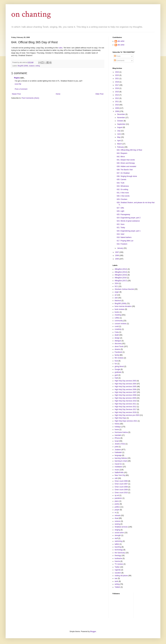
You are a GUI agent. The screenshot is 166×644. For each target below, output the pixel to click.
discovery (118, 344)
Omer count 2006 (121, 481)
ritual (116, 518)
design (117, 338)
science (118, 521)
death (117, 335)
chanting (118, 315)
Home (58, 94)
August (120, 127)
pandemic (118, 498)
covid (117, 326)
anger (117, 292)
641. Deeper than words (126, 160)
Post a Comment (21, 89)
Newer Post (16, 94)
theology (118, 556)
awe (116, 298)
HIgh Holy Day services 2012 (126, 407)
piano (117, 501)
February (121, 147)
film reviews (119, 358)
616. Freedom (122, 244)
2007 (117, 252)
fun (116, 364)
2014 (117, 95)
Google (117, 369)
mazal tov (118, 464)
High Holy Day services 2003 (125, 381)
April (119, 141)
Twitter (117, 567)
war (116, 578)
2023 (117, 75)
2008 (117, 111)
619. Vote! (121, 234)
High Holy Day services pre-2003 (127, 415)
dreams (117, 349)
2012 (117, 98)
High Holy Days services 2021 (126, 421)
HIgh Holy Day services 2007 (126, 392)
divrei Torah (119, 347)
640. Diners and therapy (126, 163)
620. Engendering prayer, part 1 (129, 231)
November (121, 118)
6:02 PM (18, 84)
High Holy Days (120, 418)
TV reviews (119, 564)
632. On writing (122, 189)
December (121, 114)
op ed (117, 495)
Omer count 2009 (121, 490)
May (119, 137)
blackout (118, 301)
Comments (119, 61)
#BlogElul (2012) (121, 269)
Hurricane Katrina (121, 432)
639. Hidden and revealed (126, 166)
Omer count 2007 (121, 484)
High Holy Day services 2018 (125, 412)
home (117, 430)
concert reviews (120, 324)
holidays (118, 427)
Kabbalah (118, 452)
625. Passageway (123, 214)
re (115, 513)
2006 (117, 255)
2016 (117, 88)
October (120, 121)
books (117, 312)
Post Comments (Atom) (30, 98)
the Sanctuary (120, 553)
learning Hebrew (121, 458)
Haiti (116, 378)
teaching (118, 547)
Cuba (117, 332)
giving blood (119, 366)
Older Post (99, 94)
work (116, 581)
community (119, 321)
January (120, 248)
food (116, 361)
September (122, 124)
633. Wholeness (123, 186)
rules (60, 48)
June (119, 134)
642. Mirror (121, 157)
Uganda (118, 570)
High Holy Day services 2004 (125, 384)
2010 (117, 105)
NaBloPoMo (119, 473)
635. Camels (121, 180)
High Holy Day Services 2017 (126, 409)
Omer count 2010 (121, 493)
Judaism (32, 66)
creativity (118, 329)
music (117, 470)
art (116, 295)
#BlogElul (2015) (121, 275)
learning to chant (121, 461)
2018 (117, 82)
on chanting (31, 14)
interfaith (118, 435)
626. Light (120, 211)
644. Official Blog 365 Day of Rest (129, 150)
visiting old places (121, 576)
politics (117, 507)
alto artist (121, 41)
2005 (117, 259)
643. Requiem (122, 153)
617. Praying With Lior (125, 241)
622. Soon (121, 224)
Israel (117, 441)
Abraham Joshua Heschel (124, 289)
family (117, 355)
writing (38, 66)
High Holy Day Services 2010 (126, 401)
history (117, 424)
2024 (117, 72)
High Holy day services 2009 (125, 398)
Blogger (93, 631)
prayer (117, 510)
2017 (117, 85)
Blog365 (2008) (23, 66)
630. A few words (123, 196)
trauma (117, 561)
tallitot (117, 544)
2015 (117, 92)
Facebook (118, 352)
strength (118, 535)
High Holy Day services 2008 (125, 395)
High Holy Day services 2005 (125, 387)
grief (116, 375)
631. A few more (123, 193)
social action (119, 533)
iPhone (117, 438)
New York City (120, 475)
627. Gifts (120, 208)
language (118, 455)
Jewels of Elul (120, 444)
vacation (118, 573)
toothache (118, 558)
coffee (117, 318)
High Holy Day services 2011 (125, 404)
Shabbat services (121, 527)
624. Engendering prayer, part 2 (129, 218)
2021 (117, 79)
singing (117, 530)
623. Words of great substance (128, 221)
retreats (118, 515)
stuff (116, 538)
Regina (17, 78)
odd (116, 478)
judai (116, 447)
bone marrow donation (123, 306)
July (119, 131)
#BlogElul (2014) (121, 272)
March (120, 144)
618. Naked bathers (124, 237)
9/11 (116, 286)
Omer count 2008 (121, 487)
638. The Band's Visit (125, 170)
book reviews (120, 309)
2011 (117, 102)
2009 (117, 108)
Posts (117, 56)
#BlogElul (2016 (121, 278)
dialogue (118, 341)
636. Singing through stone (127, 176)
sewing (117, 524)
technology (119, 550)
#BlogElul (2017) (121, 281)
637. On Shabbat (123, 173)
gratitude (118, 372)
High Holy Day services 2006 (125, 389)
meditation (119, 467)
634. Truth (121, 183)
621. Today (121, 228)
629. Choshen (122, 199)
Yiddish (117, 587)
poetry (117, 504)
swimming (118, 541)
